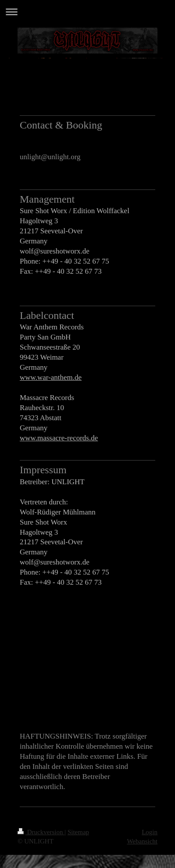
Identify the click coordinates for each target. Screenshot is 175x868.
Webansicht (142, 841)
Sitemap (78, 832)
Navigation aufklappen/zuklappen (87, 12)
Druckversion (41, 832)
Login (150, 832)
